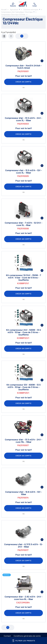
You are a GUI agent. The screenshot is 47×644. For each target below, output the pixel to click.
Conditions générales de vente (27, 636)
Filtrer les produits (23, 641)
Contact (7, 636)
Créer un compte (24, 82)
